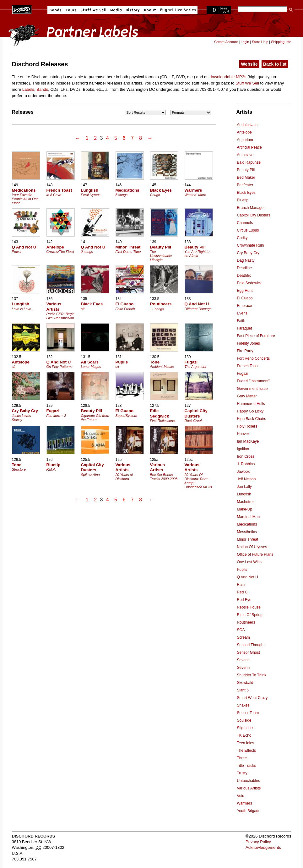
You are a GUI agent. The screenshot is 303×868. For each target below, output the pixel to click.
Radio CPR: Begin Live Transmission (60, 316)
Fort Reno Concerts (254, 358)
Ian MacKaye (248, 441)
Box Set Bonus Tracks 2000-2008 (164, 477)
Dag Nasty (246, 260)
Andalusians (247, 125)
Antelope (244, 132)
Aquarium (245, 140)
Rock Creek (194, 421)
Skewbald (245, 683)
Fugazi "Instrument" (254, 381)
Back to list (275, 64)
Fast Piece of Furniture (256, 336)
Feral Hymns (91, 195)
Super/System (126, 416)
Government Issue (252, 389)
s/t (83, 309)
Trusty (242, 773)
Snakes (243, 705)
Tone (155, 362)
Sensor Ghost (249, 652)
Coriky (242, 238)
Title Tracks (247, 766)
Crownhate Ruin (251, 245)
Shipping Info (281, 42)
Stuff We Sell (93, 10)
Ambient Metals (162, 367)
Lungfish (244, 494)
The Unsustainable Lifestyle (161, 256)
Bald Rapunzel (249, 162)
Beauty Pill (246, 170)
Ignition (243, 449)
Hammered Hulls (251, 404)
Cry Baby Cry (248, 253)
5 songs (122, 195)
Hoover (243, 434)
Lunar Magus (91, 367)
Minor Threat (248, 539)
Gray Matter (247, 396)
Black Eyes (246, 193)
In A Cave (54, 195)
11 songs (157, 309)
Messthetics (247, 532)
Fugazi (243, 374)
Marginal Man (249, 517)
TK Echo (244, 735)
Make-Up (245, 509)
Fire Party (245, 351)
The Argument (195, 367)
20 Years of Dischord (124, 477)
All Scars (90, 362)
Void (241, 796)
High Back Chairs (252, 419)
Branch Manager (251, 208)
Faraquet (245, 328)
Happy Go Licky (250, 411)
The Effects (246, 751)
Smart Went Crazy (252, 698)
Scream (243, 637)
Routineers (246, 622)
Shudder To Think (252, 675)
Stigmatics (246, 728)
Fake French (125, 309)
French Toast (248, 366)
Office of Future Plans (255, 554)
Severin (243, 668)
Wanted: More (195, 195)
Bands (55, 10)
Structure (19, 469)
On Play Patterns (60, 367)
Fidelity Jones (249, 343)
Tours (71, 10)
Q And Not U (248, 577)
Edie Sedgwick (249, 283)
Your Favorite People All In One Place (25, 199)
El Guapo (245, 298)
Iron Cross (246, 456)
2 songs (87, 252)
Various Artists (249, 788)
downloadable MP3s (228, 77)
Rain (241, 585)
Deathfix (244, 276)
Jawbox (243, 472)
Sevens (243, 660)
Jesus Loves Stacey (22, 418)
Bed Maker (246, 177)
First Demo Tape (128, 252)
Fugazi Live (177, 10)
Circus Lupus (248, 230)
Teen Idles (246, 743)
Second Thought (251, 645)
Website (249, 64)
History (133, 10)
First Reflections (162, 421)
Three (242, 758)
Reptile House (249, 607)
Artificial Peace (249, 147)
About (150, 10)
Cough (155, 195)
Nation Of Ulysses (252, 547)
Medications (247, 524)
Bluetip (243, 200)
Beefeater (245, 185)
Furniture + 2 (56, 416)
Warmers (245, 803)
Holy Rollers (247, 426)
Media (116, 10)
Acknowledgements (263, 847)
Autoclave (245, 155)
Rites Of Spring (250, 615)
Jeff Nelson (246, 479)
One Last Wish (249, 562)
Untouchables (249, 781)
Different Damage (198, 309)
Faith (241, 321)
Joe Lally (244, 487)
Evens (242, 313)
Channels (245, 223)
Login (245, 42)
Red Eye (244, 600)
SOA (241, 630)
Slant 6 (243, 690)
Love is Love (22, 309)
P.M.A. (51, 469)
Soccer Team (248, 713)
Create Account (226, 42)
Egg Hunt (245, 291)
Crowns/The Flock (60, 252)
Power (17, 252)
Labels (28, 89)
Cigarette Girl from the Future (95, 418)
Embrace (245, 306)
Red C (242, 592)
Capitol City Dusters (254, 215)
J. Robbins (246, 464)
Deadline (244, 268)
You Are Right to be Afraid (197, 254)
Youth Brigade (249, 811)
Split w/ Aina (90, 475)
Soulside (244, 720)
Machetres (246, 502)
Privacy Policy (258, 842)
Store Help (260, 42)
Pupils (242, 570)
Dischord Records (22, 9)
